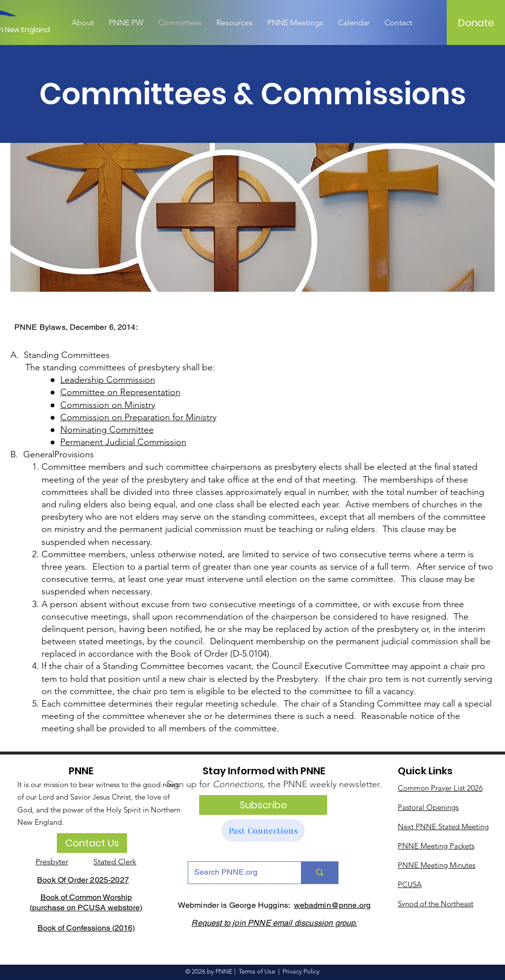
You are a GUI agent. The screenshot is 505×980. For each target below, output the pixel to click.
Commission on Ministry (108, 405)
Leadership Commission (108, 380)
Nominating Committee (107, 430)
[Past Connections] (263, 830)
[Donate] (476, 23)
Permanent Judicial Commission (123, 442)
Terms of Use (257, 971)
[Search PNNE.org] (237, 873)
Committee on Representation (120, 392)
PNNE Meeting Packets (436, 846)
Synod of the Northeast (436, 904)
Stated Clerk (115, 862)
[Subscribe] (263, 805)
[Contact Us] (92, 843)
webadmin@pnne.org (333, 905)
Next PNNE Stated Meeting (443, 826)
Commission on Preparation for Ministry (138, 417)
